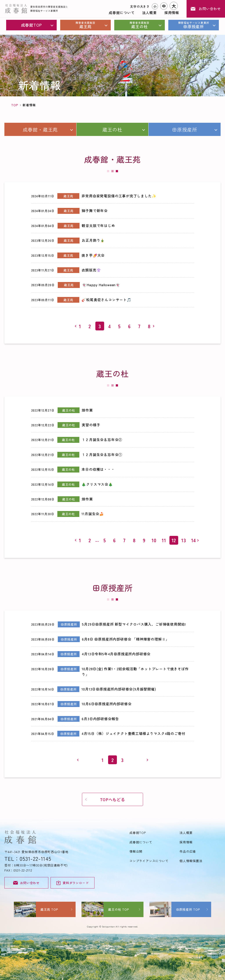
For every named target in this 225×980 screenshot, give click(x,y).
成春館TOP (32, 25)
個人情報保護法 (191, 861)
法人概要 (150, 13)
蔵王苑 (85, 25)
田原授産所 (194, 25)
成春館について (122, 13)
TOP (15, 105)
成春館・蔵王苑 (40, 129)
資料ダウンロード (73, 883)
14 (194, 540)
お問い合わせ (206, 9)
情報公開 (136, 851)
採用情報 (172, 13)
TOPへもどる (112, 799)
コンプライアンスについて (149, 861)
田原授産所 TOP (188, 909)
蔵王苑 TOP (49, 909)
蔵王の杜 (140, 25)
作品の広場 (188, 851)
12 (174, 540)
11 (164, 540)
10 (154, 540)
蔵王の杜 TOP (119, 909)
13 (184, 540)
